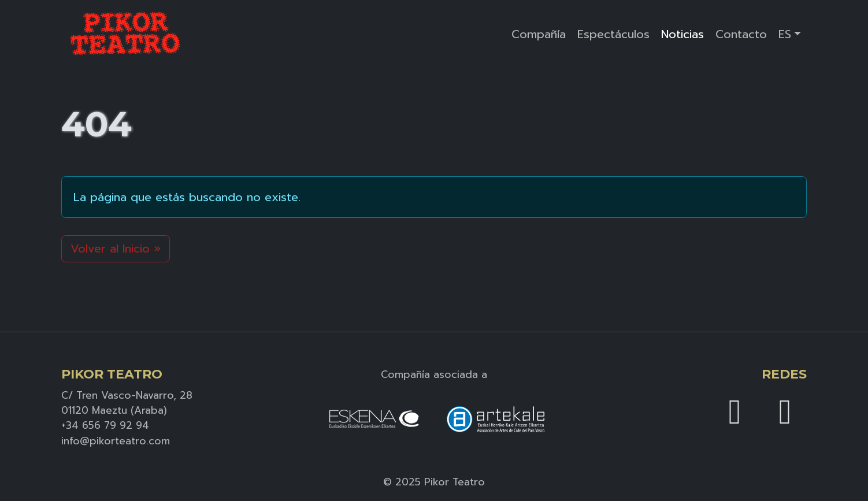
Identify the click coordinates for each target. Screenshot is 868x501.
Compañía (539, 34)
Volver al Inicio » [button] (116, 248)
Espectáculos (613, 34)
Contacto (741, 34)
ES (785, 34)
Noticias (682, 34)
